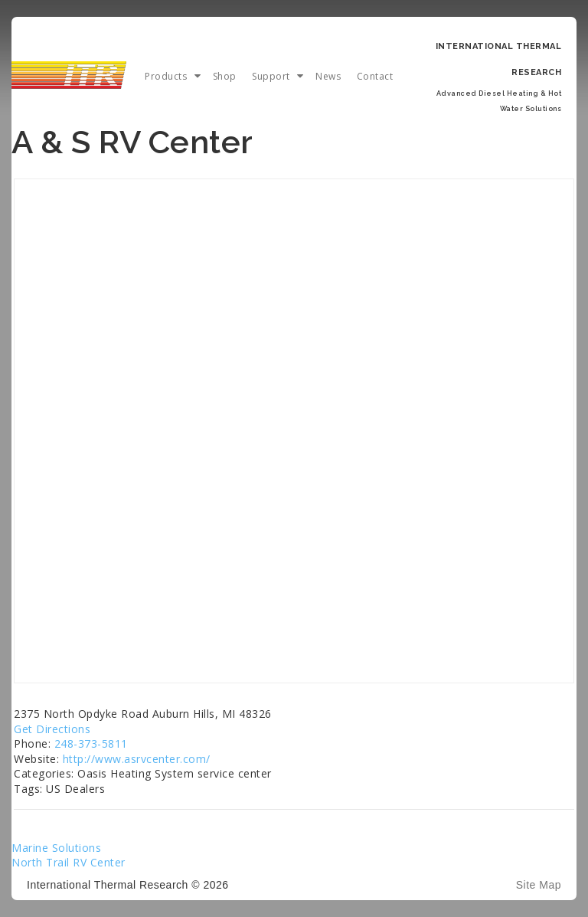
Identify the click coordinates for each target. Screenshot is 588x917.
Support (271, 76)
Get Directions (52, 729)
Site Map (539, 885)
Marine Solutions (56, 848)
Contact (375, 76)
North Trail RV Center (69, 862)
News (328, 76)
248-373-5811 (91, 743)
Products (166, 76)
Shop (225, 76)
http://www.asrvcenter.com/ (137, 759)
